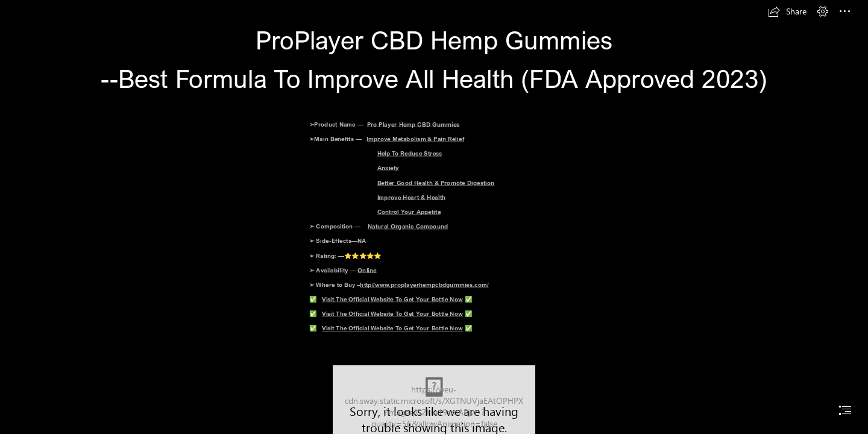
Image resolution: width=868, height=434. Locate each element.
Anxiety (388, 168)
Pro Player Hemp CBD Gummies (414, 124)
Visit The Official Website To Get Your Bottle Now (392, 299)
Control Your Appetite (409, 212)
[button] (787, 11)
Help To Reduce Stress (410, 153)
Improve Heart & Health (412, 197)
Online (368, 270)
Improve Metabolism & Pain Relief (416, 139)
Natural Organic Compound (408, 226)
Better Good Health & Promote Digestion (436, 182)
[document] (434, 217)
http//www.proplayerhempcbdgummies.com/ (425, 285)
